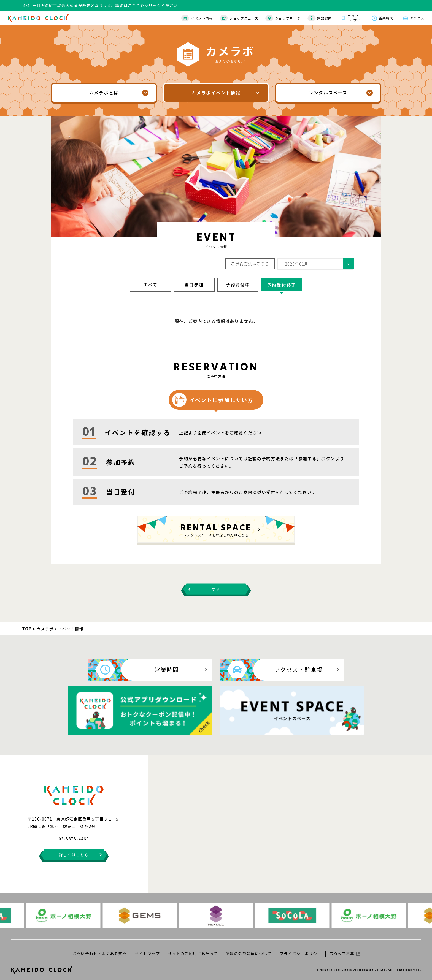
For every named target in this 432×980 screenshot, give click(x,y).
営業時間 (385, 18)
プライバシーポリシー (300, 949)
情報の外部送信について (249, 949)
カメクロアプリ (353, 18)
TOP (27, 628)
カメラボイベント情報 (216, 93)
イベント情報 (195, 18)
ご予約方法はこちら (250, 264)
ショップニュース (237, 18)
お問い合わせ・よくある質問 (101, 949)
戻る (216, 588)
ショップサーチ (281, 18)
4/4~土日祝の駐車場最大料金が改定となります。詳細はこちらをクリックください (100, 6)
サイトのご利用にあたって (193, 949)
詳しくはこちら (74, 850)
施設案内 (318, 18)
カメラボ (45, 628)
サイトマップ (148, 949)
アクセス (417, 18)
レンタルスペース (328, 93)
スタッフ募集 (343, 949)
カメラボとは (104, 93)
